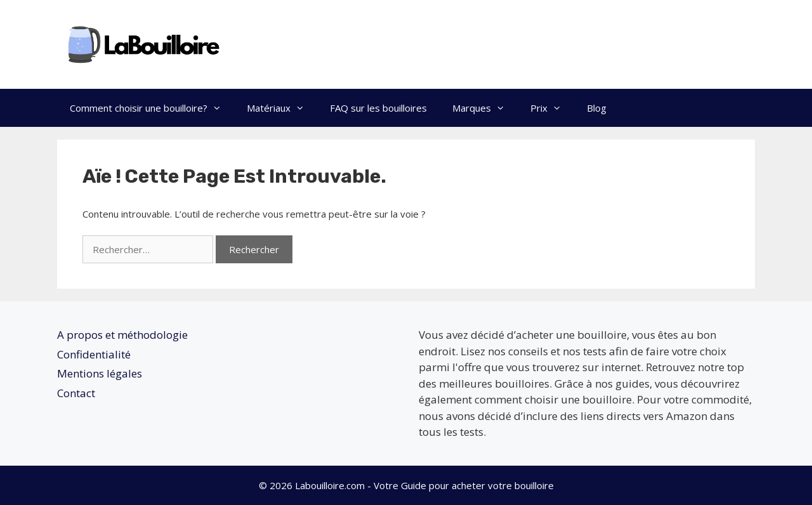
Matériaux (282, 108)
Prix (552, 108)
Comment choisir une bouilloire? (152, 108)
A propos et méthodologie (122, 335)
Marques (485, 108)
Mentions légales (100, 373)
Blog (597, 108)
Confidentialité (94, 354)
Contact (76, 393)
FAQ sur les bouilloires (378, 108)
